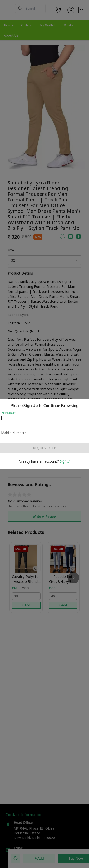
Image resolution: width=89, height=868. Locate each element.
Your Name (9, 413)
